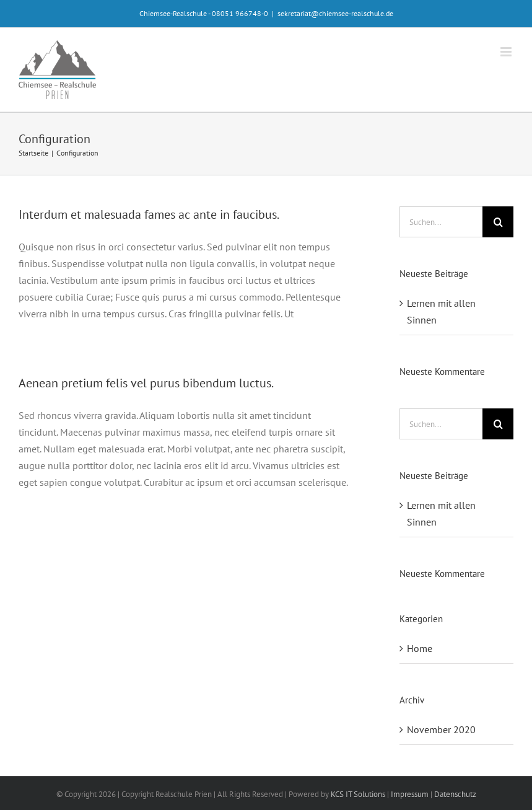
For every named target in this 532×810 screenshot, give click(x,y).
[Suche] (498, 222)
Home (420, 648)
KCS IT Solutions (358, 794)
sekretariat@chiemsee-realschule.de (335, 13)
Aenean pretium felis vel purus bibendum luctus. (146, 383)
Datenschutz (455, 794)
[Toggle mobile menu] (507, 52)
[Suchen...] (441, 222)
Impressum (410, 794)
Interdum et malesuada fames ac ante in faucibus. (149, 214)
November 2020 (441, 729)
